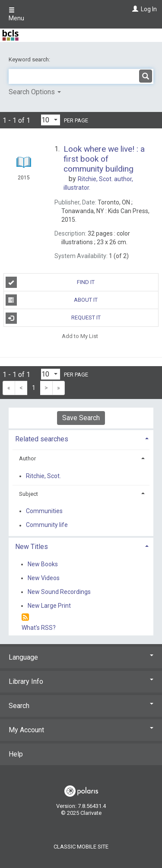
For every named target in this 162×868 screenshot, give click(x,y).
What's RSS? (39, 628)
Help (16, 754)
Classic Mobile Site (81, 847)
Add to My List (80, 336)
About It (52, 300)
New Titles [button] (32, 547)
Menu (16, 14)
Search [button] (81, 706)
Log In (149, 9)
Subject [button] (29, 494)
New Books (43, 564)
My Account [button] (81, 730)
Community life (47, 525)
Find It (50, 282)
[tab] (81, 438)
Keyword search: (30, 59)
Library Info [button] (81, 681)
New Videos (44, 578)
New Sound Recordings (59, 592)
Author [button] (27, 458)
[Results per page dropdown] (51, 120)
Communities (44, 511)
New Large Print (49, 606)
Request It (53, 318)
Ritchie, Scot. (43, 476)
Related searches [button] (42, 439)
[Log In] (134, 9)
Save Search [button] (81, 418)
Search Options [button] (35, 92)
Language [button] (81, 657)
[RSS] (25, 617)
